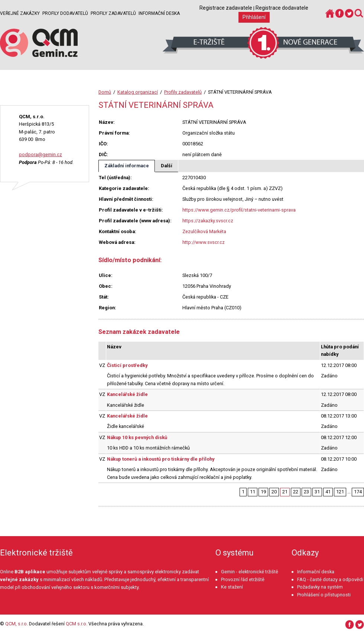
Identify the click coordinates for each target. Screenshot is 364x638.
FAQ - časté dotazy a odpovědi (330, 579)
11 (253, 492)
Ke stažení (232, 587)
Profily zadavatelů (113, 13)
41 (328, 492)
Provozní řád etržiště (243, 579)
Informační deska (159, 13)
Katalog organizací (138, 92)
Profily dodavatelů (65, 13)
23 (306, 492)
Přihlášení (254, 17)
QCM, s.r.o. (17, 624)
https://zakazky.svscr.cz (208, 221)
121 (340, 492)
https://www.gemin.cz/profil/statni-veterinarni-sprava (239, 210)
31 (317, 492)
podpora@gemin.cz (40, 154)
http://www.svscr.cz (204, 242)
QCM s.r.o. (77, 624)
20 (274, 492)
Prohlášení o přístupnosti (324, 595)
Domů (105, 92)
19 (263, 492)
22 (296, 492)
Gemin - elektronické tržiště (250, 572)
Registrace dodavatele (282, 8)
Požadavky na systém (320, 587)
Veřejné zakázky (20, 13)
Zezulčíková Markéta (204, 231)
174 (358, 492)
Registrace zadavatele (226, 8)
